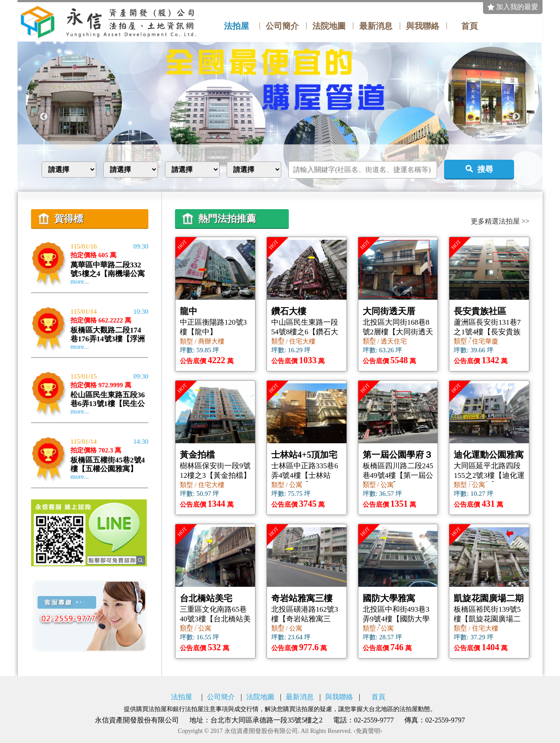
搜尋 (485, 169)
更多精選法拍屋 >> (500, 221)
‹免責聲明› (368, 731)
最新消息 (376, 26)
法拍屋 (236, 26)
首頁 (469, 26)
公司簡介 (282, 26)
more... (80, 282)
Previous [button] (44, 117)
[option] (280, 117)
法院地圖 (329, 26)
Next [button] (516, 117)
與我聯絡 (423, 26)
